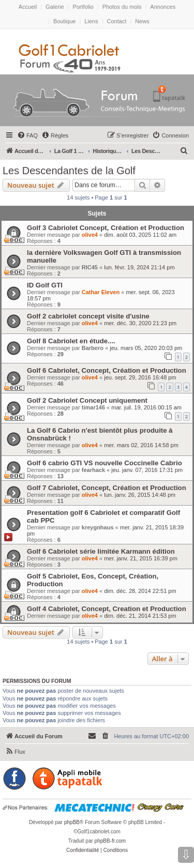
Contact (117, 21)
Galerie (55, 7)
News (142, 21)
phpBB (72, 822)
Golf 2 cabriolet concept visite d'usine (88, 316)
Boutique (64, 21)
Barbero (93, 348)
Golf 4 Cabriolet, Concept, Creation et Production (107, 609)
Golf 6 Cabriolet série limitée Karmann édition (101, 551)
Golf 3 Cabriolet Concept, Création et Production (106, 228)
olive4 (90, 235)
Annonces (163, 7)
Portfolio (83, 7)
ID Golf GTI (45, 285)
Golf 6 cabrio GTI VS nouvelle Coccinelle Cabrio (105, 463)
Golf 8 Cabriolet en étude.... (71, 341)
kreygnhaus (98, 527)
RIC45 (90, 267)
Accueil (28, 7)
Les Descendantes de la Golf (69, 171)
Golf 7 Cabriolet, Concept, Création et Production (107, 488)
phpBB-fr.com (110, 841)
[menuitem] (27, 135)
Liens (91, 21)
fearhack (93, 470)
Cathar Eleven (101, 292)
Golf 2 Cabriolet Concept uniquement (87, 400)
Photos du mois (122, 7)
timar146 (93, 407)
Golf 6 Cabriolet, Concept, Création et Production (107, 370)
